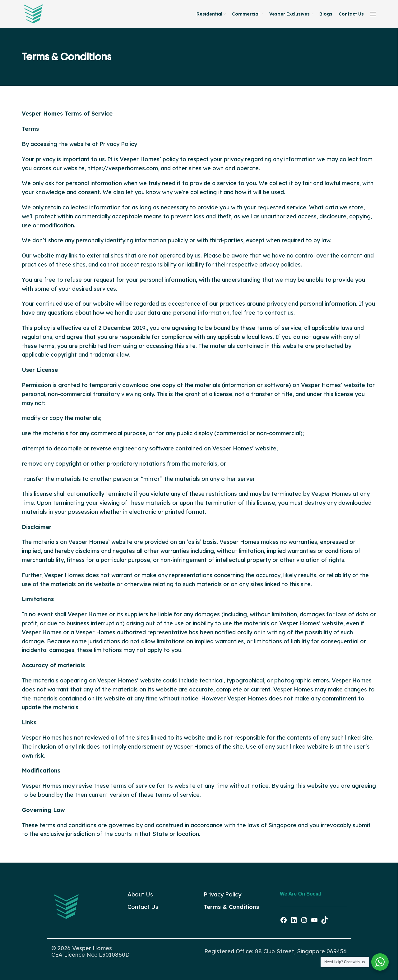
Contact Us (143, 907)
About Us (140, 894)
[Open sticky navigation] (373, 14)
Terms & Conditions (231, 907)
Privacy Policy (222, 894)
